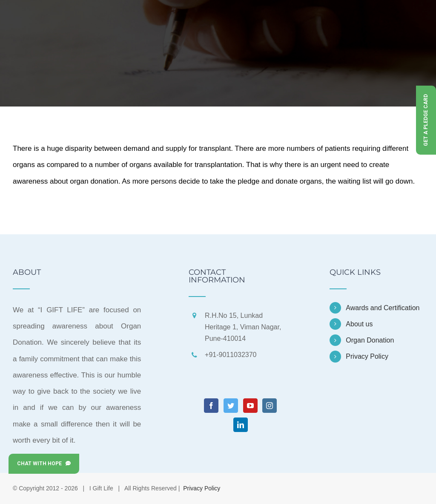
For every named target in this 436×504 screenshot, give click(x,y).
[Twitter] (231, 406)
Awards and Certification (383, 308)
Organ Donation (370, 340)
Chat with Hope (44, 464)
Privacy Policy (367, 356)
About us (359, 324)
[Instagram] (270, 406)
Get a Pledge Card (426, 120)
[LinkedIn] (241, 425)
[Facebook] (211, 406)
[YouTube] (250, 406)
